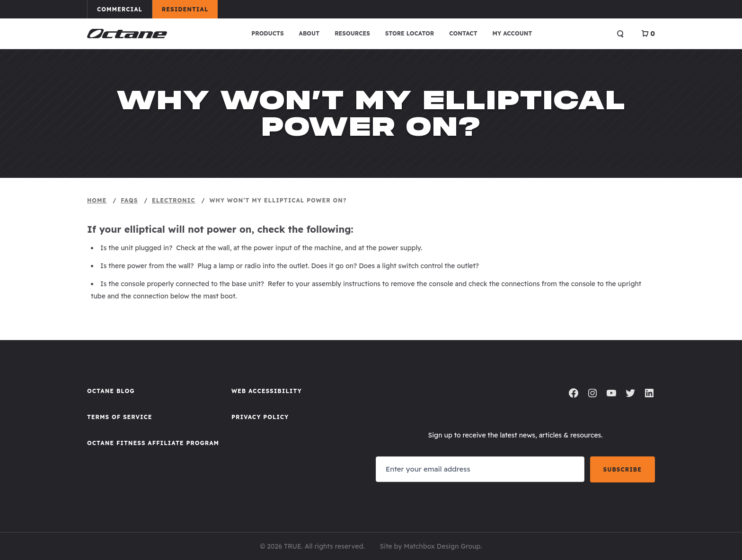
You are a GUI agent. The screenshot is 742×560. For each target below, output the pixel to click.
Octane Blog (111, 391)
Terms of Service (120, 417)
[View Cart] (648, 34)
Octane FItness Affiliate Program (153, 443)
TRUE (293, 546)
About (309, 33)
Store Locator (410, 33)
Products (267, 33)
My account (512, 33)
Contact (463, 33)
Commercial (124, 9)
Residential (190, 9)
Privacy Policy (260, 417)
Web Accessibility (267, 391)
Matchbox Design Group (442, 546)
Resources (352, 33)
